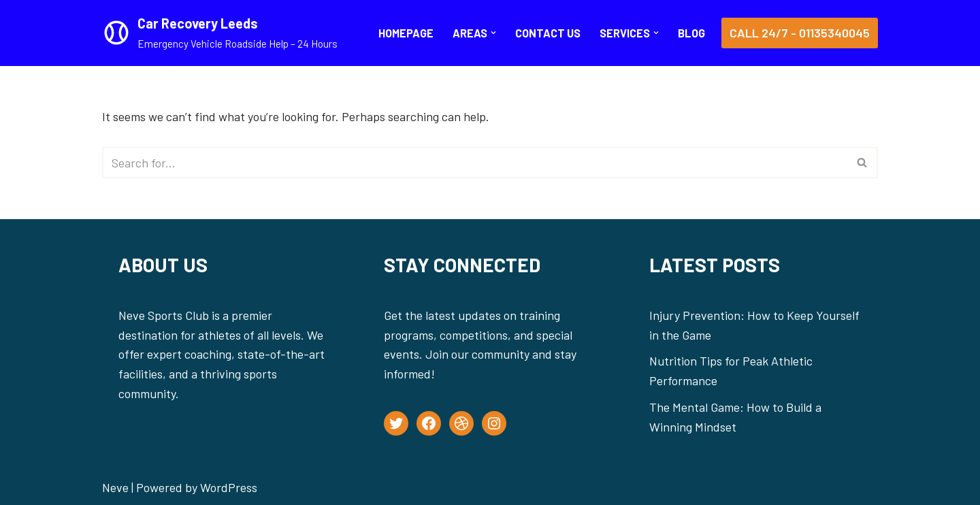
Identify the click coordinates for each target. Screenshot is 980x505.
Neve (115, 487)
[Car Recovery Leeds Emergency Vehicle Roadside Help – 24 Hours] (220, 33)
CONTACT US (548, 33)
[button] (493, 33)
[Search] (475, 163)
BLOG (691, 33)
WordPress (229, 487)
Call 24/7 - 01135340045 (800, 33)
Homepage (406, 33)
